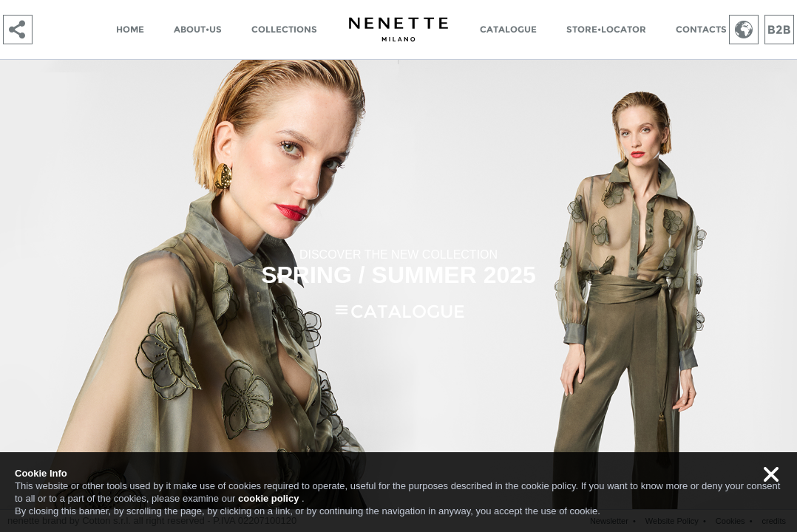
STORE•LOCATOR (606, 29)
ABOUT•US (198, 29)
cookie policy (268, 498)
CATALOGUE (508, 29)
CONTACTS (701, 29)
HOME (130, 29)
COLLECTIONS (284, 29)
